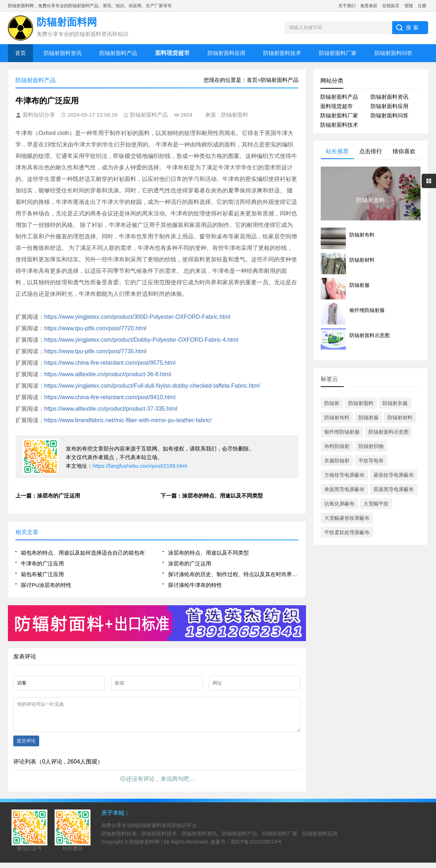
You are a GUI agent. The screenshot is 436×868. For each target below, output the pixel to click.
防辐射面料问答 (393, 53)
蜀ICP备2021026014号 (256, 847)
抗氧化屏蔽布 (339, 504)
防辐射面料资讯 (63, 53)
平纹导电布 (371, 461)
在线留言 (391, 6)
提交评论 (26, 746)
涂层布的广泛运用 (190, 563)
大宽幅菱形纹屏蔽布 (347, 518)
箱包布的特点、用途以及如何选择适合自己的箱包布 (83, 553)
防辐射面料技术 (282, 53)
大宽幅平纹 (376, 504)
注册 (422, 6)
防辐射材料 (400, 417)
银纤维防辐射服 (342, 432)
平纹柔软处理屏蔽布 (347, 532)
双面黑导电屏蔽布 (394, 489)
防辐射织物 (371, 446)
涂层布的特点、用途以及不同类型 (208, 553)
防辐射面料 (361, 403)
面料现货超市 (337, 106)
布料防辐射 (337, 446)
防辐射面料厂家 (338, 53)
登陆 (409, 6)
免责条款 (369, 6)
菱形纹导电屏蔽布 (394, 475)
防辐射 (332, 403)
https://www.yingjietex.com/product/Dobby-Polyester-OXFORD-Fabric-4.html (141, 340)
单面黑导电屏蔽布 (344, 489)
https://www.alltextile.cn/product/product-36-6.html (108, 374)
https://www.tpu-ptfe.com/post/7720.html (95, 328)
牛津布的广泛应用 (42, 563)
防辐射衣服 (395, 403)
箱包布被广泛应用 (42, 574)
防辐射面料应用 (226, 53)
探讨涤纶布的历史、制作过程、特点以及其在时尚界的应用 (233, 574)
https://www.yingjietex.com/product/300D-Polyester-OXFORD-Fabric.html (137, 317)
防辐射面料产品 (118, 53)
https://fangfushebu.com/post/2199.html (140, 466)
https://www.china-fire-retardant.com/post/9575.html (110, 363)
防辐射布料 (337, 417)
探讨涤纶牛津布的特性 (195, 585)
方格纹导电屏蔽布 (344, 475)
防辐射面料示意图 (389, 432)
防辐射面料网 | (146, 847)
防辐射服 (368, 417)
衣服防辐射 (337, 461)
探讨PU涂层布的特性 (46, 585)
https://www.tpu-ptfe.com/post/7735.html (95, 351)
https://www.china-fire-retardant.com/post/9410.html (110, 397)
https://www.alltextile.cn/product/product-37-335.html (111, 409)
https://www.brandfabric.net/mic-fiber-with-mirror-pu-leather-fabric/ (128, 420)
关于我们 (347, 6)
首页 (20, 53)
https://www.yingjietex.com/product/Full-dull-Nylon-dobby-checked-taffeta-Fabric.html (152, 386)
